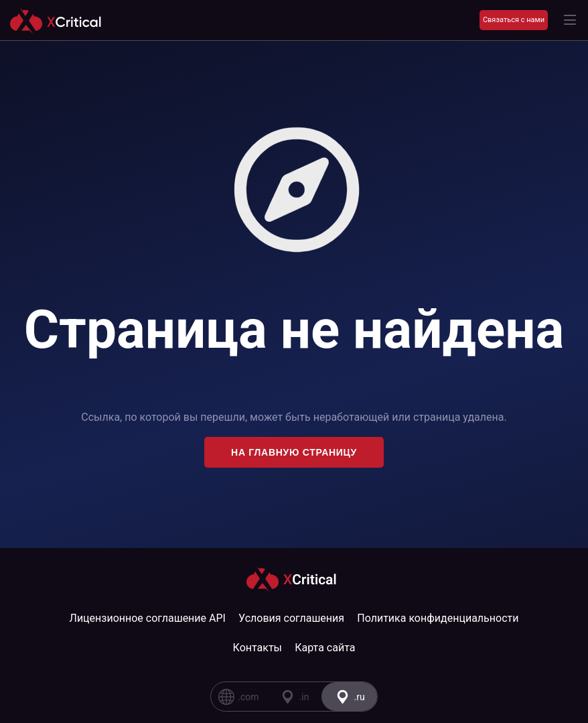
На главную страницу (294, 452)
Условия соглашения (291, 618)
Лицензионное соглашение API (148, 618)
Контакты (258, 648)
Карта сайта (325, 648)
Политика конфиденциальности (438, 618)
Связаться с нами (514, 20)
